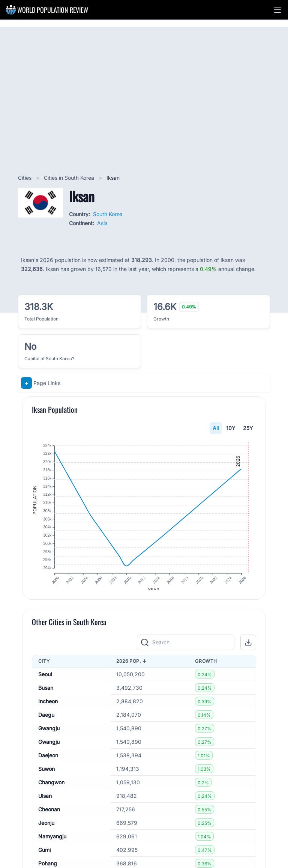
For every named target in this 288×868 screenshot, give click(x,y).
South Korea (108, 214)
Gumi (44, 855)
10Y (231, 428)
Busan (46, 693)
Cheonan (49, 815)
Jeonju (46, 828)
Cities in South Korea (70, 178)
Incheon (48, 706)
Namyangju (52, 842)
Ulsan (45, 801)
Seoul (45, 679)
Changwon (51, 788)
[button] (277, 10)
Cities (25, 178)
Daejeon (48, 760)
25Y (248, 428)
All (216, 428)
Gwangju (49, 733)
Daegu (46, 720)
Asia (102, 223)
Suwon (46, 774)
